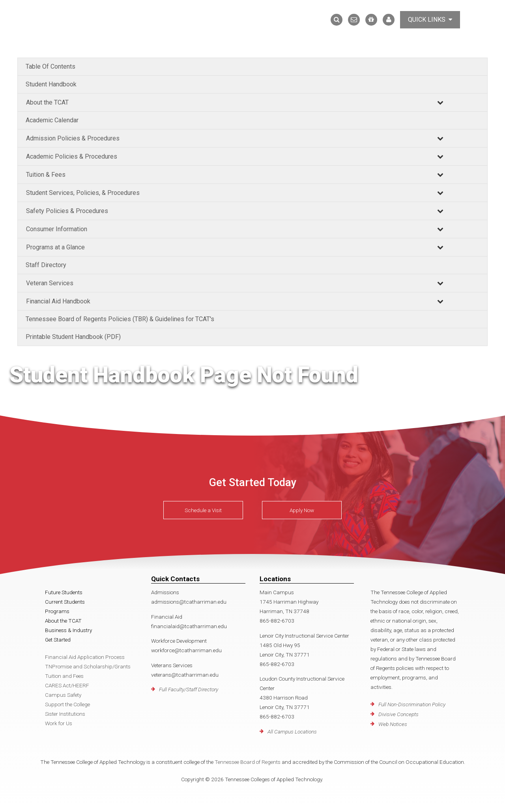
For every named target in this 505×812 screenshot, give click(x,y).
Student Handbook (51, 84)
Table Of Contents (50, 66)
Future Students (64, 592)
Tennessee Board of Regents (248, 762)
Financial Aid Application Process (85, 657)
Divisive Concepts (398, 714)
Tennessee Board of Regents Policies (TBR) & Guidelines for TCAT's (120, 319)
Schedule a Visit (203, 510)
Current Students (65, 602)
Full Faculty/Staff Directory (189, 689)
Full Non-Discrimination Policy (412, 704)
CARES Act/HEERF (67, 685)
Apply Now (302, 510)
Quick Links (430, 20)
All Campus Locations (292, 732)
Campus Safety (63, 695)
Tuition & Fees (46, 175)
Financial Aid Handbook (58, 301)
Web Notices (393, 724)
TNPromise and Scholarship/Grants (88, 666)
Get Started (58, 640)
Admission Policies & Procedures (73, 138)
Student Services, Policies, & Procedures (83, 193)
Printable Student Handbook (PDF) (73, 337)
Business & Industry (68, 630)
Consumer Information (57, 229)
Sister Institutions (65, 714)
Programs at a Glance (55, 247)
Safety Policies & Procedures (67, 211)
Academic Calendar (52, 120)
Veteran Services (50, 283)
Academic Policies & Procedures (72, 156)
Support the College (67, 704)
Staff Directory (46, 265)
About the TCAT (47, 102)
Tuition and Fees (64, 676)
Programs (57, 611)
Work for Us (59, 723)
